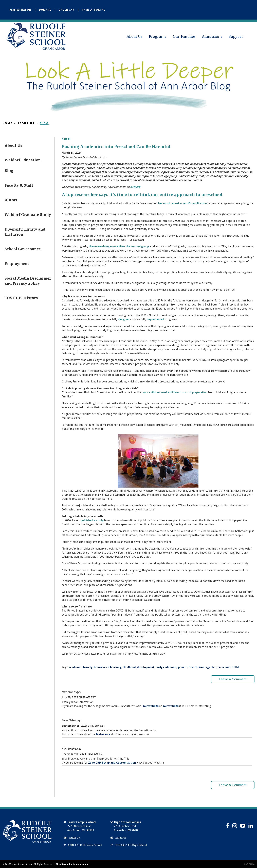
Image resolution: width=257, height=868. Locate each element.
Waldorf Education (23, 160)
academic (75, 666)
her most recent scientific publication (183, 203)
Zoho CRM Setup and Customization (112, 762)
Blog (44, 123)
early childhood (166, 666)
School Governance (23, 249)
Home (7, 123)
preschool (224, 666)
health (193, 666)
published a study (92, 519)
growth (182, 666)
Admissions (212, 36)
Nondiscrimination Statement (72, 863)
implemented (156, 319)
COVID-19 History (21, 298)
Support (236, 36)
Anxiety (87, 666)
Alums (11, 200)
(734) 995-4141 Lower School (83, 844)
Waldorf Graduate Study (28, 215)
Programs (158, 36)
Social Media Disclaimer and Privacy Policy (28, 281)
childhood (129, 666)
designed (124, 319)
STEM (235, 666)
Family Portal (94, 10)
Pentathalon (20, 10)
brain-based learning (108, 666)
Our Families (184, 36)
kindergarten (208, 666)
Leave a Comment (233, 678)
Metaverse (103, 734)
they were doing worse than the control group (119, 246)
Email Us (72, 837)
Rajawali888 (150, 705)
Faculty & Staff (19, 185)
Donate (45, 10)
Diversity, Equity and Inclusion (25, 232)
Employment (17, 264)
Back (66, 139)
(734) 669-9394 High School (129, 844)
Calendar (67, 10)
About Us (134, 36)
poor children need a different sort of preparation (175, 392)
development (146, 666)
